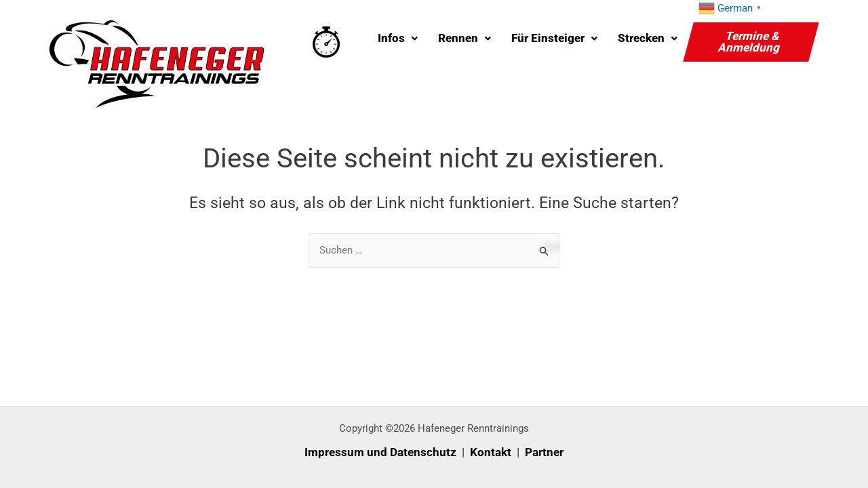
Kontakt (491, 452)
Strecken (648, 38)
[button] (398, 38)
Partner (544, 452)
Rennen (465, 38)
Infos (398, 38)
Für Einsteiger (554, 38)
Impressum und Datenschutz (380, 452)
